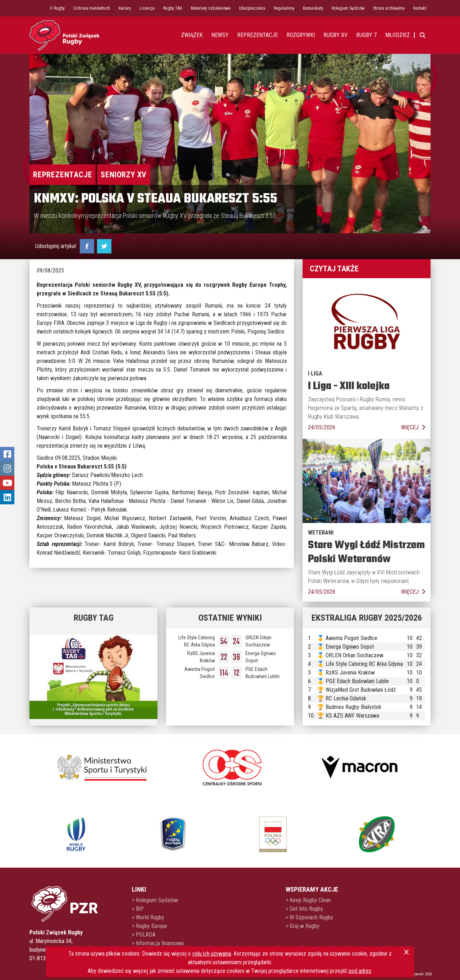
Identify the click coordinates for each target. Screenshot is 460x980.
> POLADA (144, 935)
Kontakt (420, 8)
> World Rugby (148, 917)
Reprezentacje (63, 175)
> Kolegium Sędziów (155, 900)
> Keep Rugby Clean (308, 900)
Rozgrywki (301, 35)
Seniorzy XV (124, 175)
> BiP (138, 909)
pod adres (360, 971)
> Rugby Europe (149, 926)
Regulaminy (284, 8)
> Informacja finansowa (158, 943)
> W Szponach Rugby (309, 917)
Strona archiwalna (389, 8)
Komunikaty (313, 8)
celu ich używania (212, 954)
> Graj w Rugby (303, 926)
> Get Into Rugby (304, 909)
